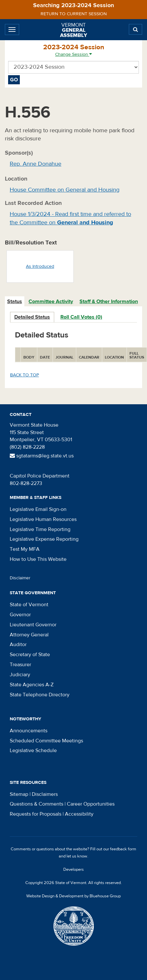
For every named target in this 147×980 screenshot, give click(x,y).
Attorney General (29, 635)
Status (15, 301)
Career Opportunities (91, 804)
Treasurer (20, 665)
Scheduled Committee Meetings (46, 741)
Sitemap (19, 794)
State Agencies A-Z (32, 685)
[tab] (15, 302)
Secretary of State (30, 655)
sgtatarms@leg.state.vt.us (42, 456)
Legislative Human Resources (43, 519)
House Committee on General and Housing (65, 190)
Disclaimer (20, 578)
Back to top (24, 375)
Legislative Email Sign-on (38, 509)
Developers (73, 869)
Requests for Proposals (36, 814)
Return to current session (74, 14)
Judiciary (20, 675)
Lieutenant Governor (33, 625)
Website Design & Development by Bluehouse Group (73, 896)
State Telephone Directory (40, 695)
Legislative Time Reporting (40, 529)
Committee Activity (51, 301)
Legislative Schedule (33, 750)
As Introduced (40, 266)
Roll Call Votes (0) (81, 317)
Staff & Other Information (109, 301)
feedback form (123, 849)
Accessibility (79, 814)
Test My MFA (25, 549)
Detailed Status (32, 317)
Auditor (18, 644)
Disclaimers (45, 794)
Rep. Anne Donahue (36, 164)
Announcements (29, 731)
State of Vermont (29, 605)
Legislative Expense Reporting (44, 539)
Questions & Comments (37, 804)
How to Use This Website (38, 559)
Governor (20, 615)
